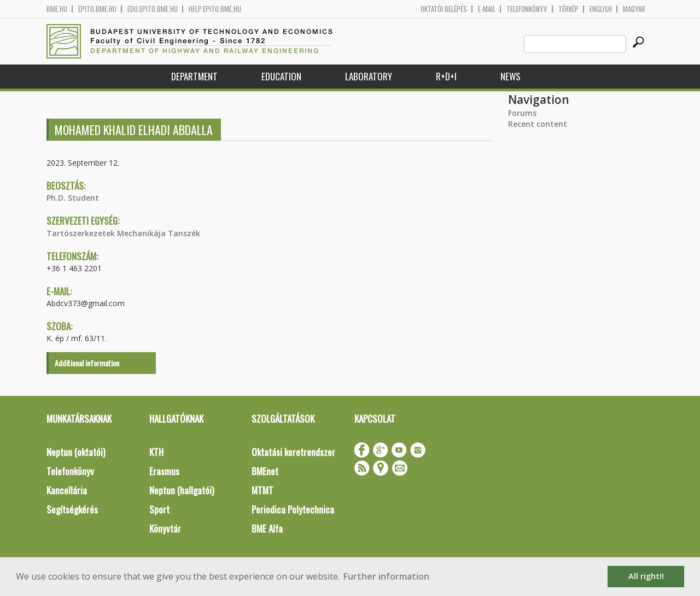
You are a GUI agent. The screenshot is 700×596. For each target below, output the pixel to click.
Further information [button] (386, 576)
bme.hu (57, 9)
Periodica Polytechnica (293, 509)
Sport (159, 509)
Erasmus (164, 471)
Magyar (634, 9)
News (511, 76)
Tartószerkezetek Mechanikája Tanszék (123, 233)
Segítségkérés (72, 509)
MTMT (262, 490)
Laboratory (369, 76)
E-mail (487, 9)
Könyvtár (165, 528)
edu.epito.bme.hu (153, 9)
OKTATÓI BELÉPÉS (444, 9)
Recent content (538, 124)
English (601, 9)
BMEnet (265, 471)
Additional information (87, 363)
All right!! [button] (646, 576)
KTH (156, 452)
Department (194, 76)
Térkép (568, 9)
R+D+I (446, 76)
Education (281, 76)
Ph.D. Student (73, 198)
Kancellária (67, 490)
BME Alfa (267, 528)
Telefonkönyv (527, 9)
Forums (522, 113)
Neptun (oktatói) (76, 452)
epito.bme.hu (97, 9)
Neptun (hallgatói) (182, 490)
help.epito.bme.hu (215, 9)
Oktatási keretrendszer (293, 452)
